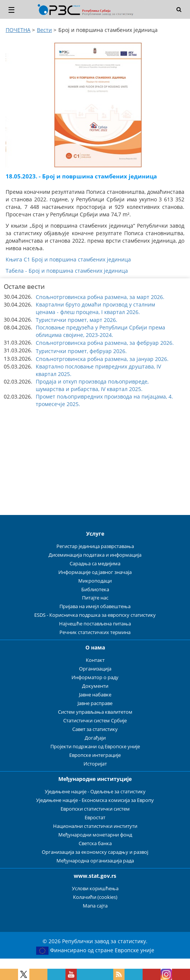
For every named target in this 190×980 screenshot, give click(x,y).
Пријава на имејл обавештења (95, 606)
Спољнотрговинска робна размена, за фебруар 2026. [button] (105, 343)
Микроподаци (95, 581)
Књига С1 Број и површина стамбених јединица (68, 259)
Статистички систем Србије (95, 721)
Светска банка (95, 843)
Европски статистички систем (95, 809)
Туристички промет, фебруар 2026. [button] (81, 351)
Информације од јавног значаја (95, 572)
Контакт (95, 660)
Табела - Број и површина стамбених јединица (67, 271)
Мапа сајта (95, 906)
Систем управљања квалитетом (95, 712)
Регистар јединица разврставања (95, 546)
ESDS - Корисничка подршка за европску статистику (95, 615)
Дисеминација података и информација (95, 555)
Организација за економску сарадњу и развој (95, 852)
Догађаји (95, 738)
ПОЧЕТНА (18, 30)
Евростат (95, 818)
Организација (95, 669)
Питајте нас (95, 598)
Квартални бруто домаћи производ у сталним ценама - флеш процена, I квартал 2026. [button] (95, 308)
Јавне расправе (95, 703)
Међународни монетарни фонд (95, 835)
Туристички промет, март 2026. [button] (77, 320)
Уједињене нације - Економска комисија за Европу (95, 800)
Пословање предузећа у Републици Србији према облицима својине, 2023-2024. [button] (100, 331)
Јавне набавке (95, 695)
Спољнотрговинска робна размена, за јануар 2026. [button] (102, 359)
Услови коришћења (95, 889)
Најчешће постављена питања (95, 624)
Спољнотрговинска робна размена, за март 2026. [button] (100, 297)
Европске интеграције (95, 755)
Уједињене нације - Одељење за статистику (95, 792)
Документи (95, 686)
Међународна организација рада (95, 861)
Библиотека (95, 590)
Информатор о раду (95, 677)
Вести (44, 30)
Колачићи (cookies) (95, 897)
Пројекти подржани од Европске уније (95, 747)
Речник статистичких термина (95, 632)
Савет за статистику (95, 729)
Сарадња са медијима (95, 564)
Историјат (95, 764)
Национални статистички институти (95, 826)
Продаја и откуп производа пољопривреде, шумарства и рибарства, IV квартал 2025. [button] (92, 385)
